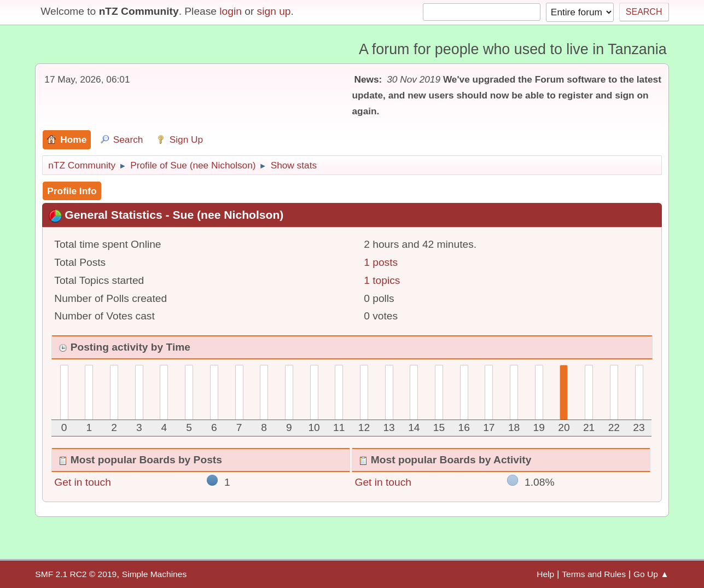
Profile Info (72, 191)
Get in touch (82, 482)
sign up (274, 11)
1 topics (382, 280)
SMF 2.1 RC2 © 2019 (76, 574)
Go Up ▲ (651, 574)
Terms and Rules (594, 574)
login (231, 11)
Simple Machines (154, 574)
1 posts (381, 262)
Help (545, 574)
